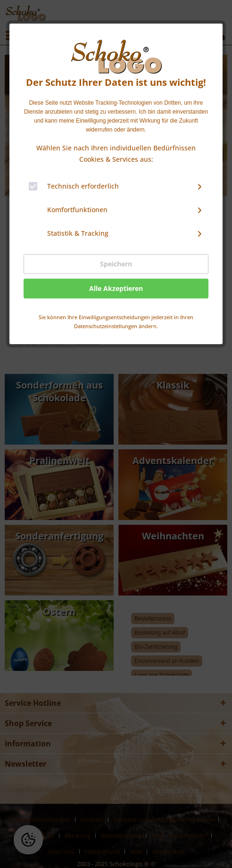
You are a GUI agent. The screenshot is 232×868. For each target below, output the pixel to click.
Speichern (116, 264)
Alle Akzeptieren (116, 288)
